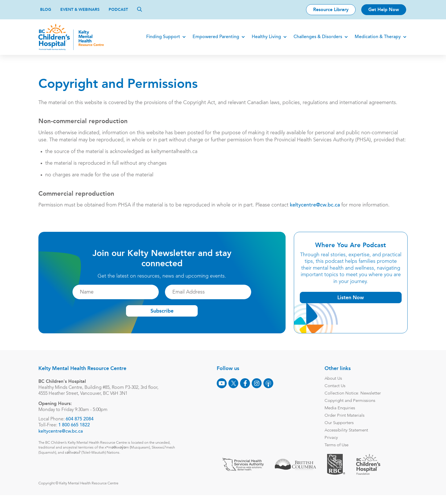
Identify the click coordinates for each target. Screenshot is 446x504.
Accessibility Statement (348, 438)
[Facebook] (246, 390)
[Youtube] (223, 390)
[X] (235, 390)
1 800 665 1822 (76, 433)
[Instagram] (258, 390)
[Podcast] (270, 390)
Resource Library (331, 10)
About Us (335, 386)
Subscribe (162, 318)
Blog (46, 10)
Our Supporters (340, 430)
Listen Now (349, 305)
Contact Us (336, 393)
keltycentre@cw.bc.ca (317, 212)
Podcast (118, 10)
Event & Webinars (80, 10)
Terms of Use (338, 452)
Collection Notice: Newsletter (354, 401)
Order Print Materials (346, 423)
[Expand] (183, 37)
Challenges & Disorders (316, 37)
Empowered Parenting (214, 37)
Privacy (333, 445)
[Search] (140, 9)
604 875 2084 (81, 426)
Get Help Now (384, 10)
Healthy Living (265, 37)
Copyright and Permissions (351, 408)
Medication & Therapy (376, 37)
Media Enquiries (341, 415)
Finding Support (162, 37)
